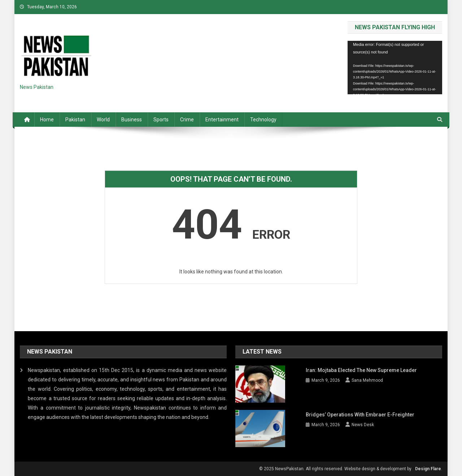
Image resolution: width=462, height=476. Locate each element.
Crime (187, 120)
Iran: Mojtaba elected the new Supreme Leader (361, 370)
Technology (263, 120)
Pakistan (75, 120)
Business (132, 120)
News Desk (363, 424)
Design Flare (428, 468)
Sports (161, 120)
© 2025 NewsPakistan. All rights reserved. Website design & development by (335, 468)
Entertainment (222, 120)
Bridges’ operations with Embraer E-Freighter (360, 414)
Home (47, 120)
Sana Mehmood (367, 380)
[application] (395, 67)
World (103, 120)
